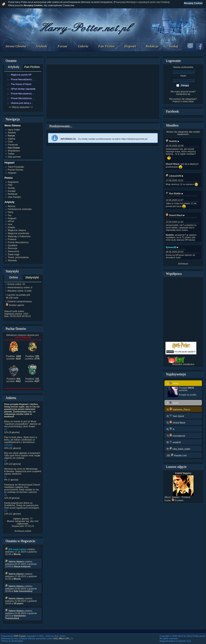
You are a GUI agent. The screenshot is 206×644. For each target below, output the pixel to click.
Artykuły (41, 46)
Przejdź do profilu (188, 395)
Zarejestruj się (183, 94)
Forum (62, 46)
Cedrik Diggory (183, 473)
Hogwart (130, 46)
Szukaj (174, 46)
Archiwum (183, 264)
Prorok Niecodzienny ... (23, 79)
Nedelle (171, 141)
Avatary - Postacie (181, 497)
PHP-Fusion (20, 636)
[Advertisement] (103, 92)
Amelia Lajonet (15, 305)
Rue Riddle (173, 193)
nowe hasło (188, 101)
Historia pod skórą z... (22, 103)
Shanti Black (174, 215)
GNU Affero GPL (62, 638)
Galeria (83, 46)
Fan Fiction (106, 46)
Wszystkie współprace (183, 364)
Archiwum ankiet (23, 531)
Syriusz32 (171, 247)
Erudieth (178, 500)
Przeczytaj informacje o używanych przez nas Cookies (142, 2)
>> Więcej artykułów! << (21, 107)
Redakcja (152, 46)
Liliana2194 (173, 176)
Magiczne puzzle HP (21, 75)
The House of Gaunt (21, 84)
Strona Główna (16, 46)
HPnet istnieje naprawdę (23, 89)
